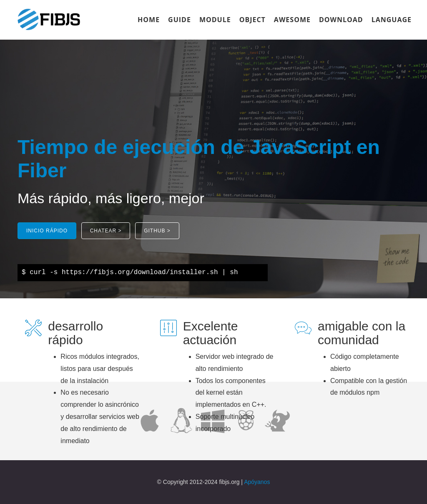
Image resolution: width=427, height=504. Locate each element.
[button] (47, 231)
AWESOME (292, 20)
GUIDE (180, 20)
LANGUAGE (392, 20)
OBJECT (252, 20)
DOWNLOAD (341, 20)
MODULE (215, 20)
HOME (149, 20)
